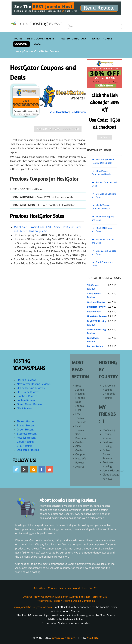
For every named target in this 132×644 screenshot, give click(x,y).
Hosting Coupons (24, 51)
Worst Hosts (80, 588)
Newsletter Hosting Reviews (34, 384)
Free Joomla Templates (81, 418)
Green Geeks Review (29, 404)
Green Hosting (25, 430)
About (43, 588)
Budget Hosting (26, 426)
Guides (79, 442)
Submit (73, 597)
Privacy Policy (44, 601)
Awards (80, 467)
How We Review (44, 597)
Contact (53, 588)
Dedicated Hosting (28, 450)
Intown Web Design (63, 638)
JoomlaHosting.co (113, 471)
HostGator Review (97, 316)
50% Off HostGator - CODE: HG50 (58, 129)
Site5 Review (94, 312)
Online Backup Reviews (31, 388)
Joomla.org (109, 430)
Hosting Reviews (27, 380)
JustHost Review (96, 302)
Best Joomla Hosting (80, 390)
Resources (65, 588)
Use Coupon (105, 137)
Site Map (84, 597)
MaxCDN (93, 638)
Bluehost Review (27, 396)
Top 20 (93, 588)
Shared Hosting (26, 422)
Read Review (79, 112)
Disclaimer (62, 597)
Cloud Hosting (25, 442)
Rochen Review (95, 346)
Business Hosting (27, 434)
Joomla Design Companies (79, 601)
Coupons (81, 455)
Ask (36, 588)
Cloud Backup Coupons (47, 51)
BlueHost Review (96, 307)
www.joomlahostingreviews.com (33, 607)
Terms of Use (99, 597)
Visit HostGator (59, 112)
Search (68, 20)
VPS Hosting (24, 446)
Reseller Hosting (26, 438)
